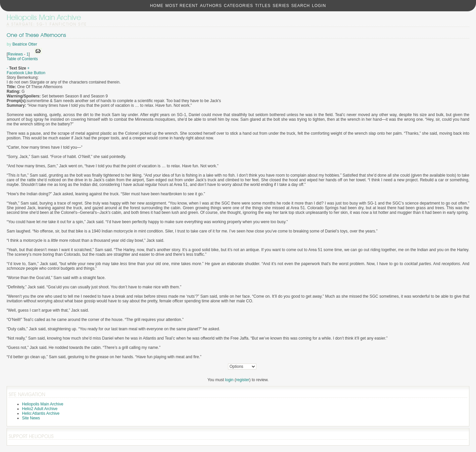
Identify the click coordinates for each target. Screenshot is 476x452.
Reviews (15, 54)
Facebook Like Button (26, 73)
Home (157, 6)
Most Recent (182, 6)
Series (281, 6)
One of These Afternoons (36, 35)
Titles (263, 6)
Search (301, 6)
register (243, 380)
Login (319, 6)
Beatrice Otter (25, 44)
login (229, 380)
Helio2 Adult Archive (40, 409)
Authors (211, 6)
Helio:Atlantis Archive (41, 413)
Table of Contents (22, 59)
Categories (238, 6)
